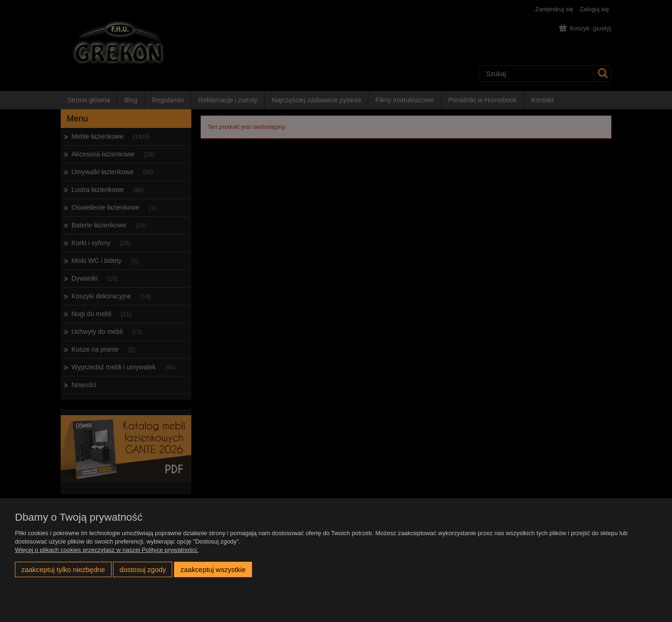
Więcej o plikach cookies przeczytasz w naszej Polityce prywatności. (107, 550)
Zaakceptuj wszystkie (213, 569)
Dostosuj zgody (143, 569)
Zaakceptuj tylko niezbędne (63, 569)
